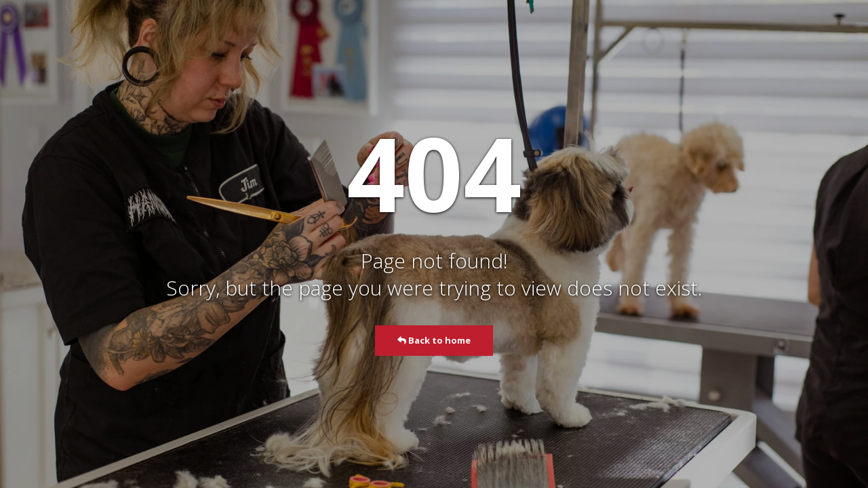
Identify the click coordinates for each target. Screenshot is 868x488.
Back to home (434, 340)
